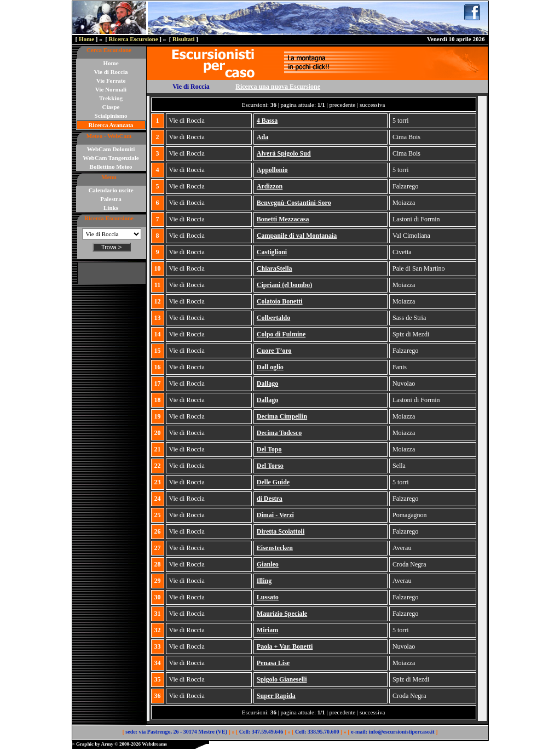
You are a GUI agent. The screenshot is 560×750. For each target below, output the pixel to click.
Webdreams (154, 744)
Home (86, 39)
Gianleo (268, 564)
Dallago (267, 383)
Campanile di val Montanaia (297, 236)
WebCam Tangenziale (111, 158)
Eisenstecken (275, 548)
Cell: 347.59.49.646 (261, 732)
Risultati (183, 39)
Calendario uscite (111, 190)
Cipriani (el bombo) (284, 285)
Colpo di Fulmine (281, 334)
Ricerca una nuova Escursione (278, 87)
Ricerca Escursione (134, 39)
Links (111, 208)
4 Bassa (267, 121)
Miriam (267, 630)
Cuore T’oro (274, 351)
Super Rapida (276, 696)
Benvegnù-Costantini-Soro (294, 203)
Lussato (268, 597)
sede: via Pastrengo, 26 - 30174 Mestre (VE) (176, 732)
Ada (262, 137)
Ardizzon (270, 186)
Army (107, 744)
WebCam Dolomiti (111, 149)
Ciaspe (111, 107)
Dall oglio (270, 367)
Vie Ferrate (111, 81)
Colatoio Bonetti (280, 301)
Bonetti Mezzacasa (283, 219)
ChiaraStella (275, 268)
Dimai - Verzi (275, 515)
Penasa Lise (273, 663)
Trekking (111, 98)
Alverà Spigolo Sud (284, 153)
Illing (264, 581)
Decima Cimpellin (282, 416)
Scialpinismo (111, 116)
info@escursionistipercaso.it (402, 732)
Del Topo (269, 449)
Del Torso (270, 466)
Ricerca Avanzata (111, 125)
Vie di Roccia (111, 72)
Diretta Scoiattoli (281, 531)
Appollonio (272, 170)
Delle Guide (273, 482)
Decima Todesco (279, 433)
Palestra (111, 199)
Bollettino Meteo (111, 167)
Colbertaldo (273, 318)
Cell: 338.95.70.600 (317, 732)
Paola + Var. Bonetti (285, 646)
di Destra (270, 499)
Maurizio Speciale (282, 614)
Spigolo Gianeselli (282, 679)
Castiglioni (272, 252)
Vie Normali (111, 89)
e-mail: (359, 732)
